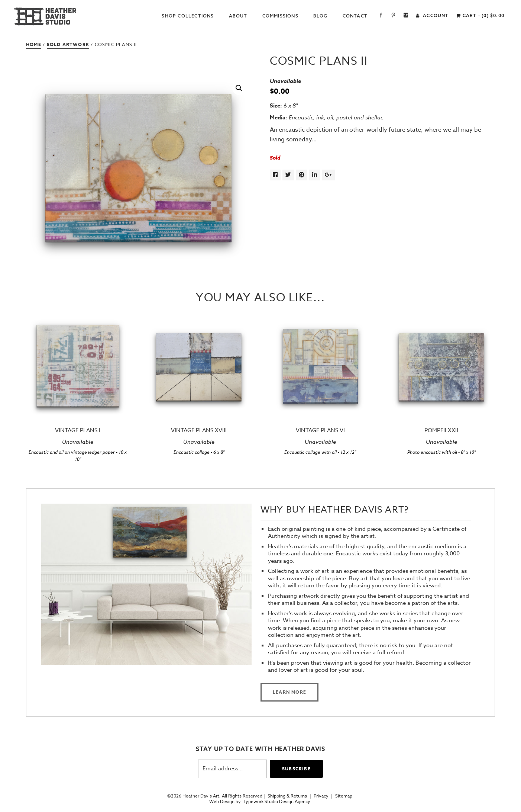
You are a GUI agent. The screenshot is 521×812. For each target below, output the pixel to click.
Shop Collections (188, 16)
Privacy (321, 796)
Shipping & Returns (287, 796)
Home (34, 44)
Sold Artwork (68, 44)
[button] (239, 88)
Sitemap (344, 796)
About (238, 16)
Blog (321, 16)
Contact (355, 16)
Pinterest (393, 16)
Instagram (406, 16)
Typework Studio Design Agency (277, 802)
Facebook (381, 16)
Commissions (280, 16)
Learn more (289, 692)
